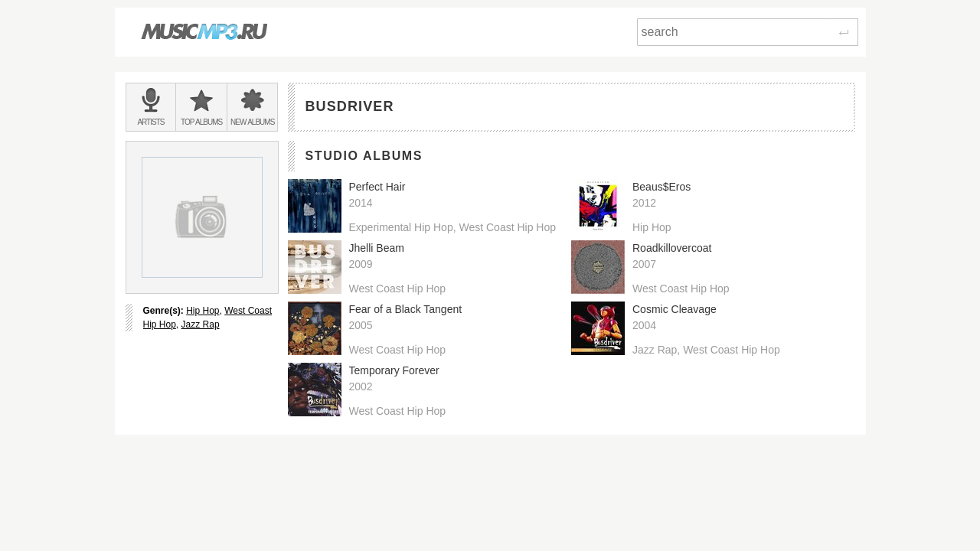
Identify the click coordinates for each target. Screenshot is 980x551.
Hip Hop (203, 311)
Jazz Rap (201, 324)
